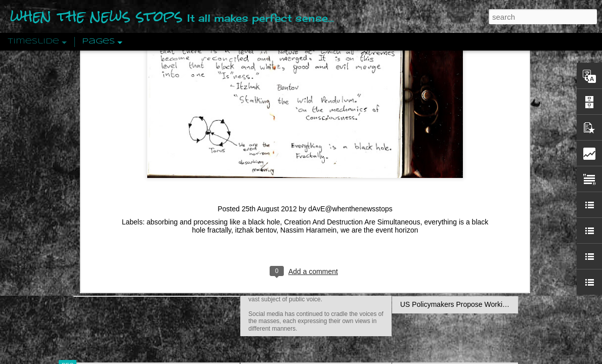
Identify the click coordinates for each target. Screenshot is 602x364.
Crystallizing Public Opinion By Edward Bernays (475, 234)
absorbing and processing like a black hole (213, 102)
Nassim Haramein (308, 110)
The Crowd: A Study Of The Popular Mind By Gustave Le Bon (497, 251)
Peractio (104, 235)
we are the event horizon (379, 110)
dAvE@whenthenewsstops (350, 89)
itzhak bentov (256, 110)
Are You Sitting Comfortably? (307, 259)
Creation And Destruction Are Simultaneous (352, 102)
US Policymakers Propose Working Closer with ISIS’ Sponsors (498, 304)
